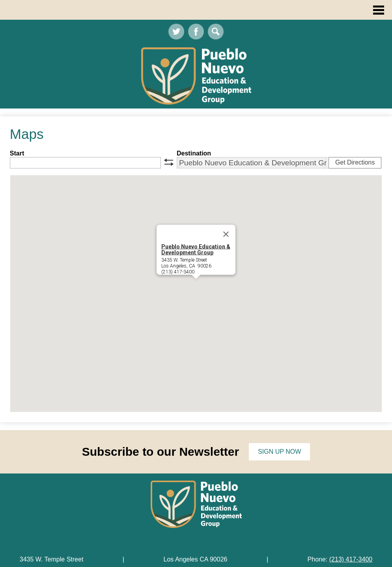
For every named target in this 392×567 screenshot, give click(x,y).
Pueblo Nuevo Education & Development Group (196, 250)
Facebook (196, 34)
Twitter (176, 34)
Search (216, 34)
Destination (194, 153)
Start (17, 153)
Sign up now (279, 452)
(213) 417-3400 (351, 559)
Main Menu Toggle (379, 10)
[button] (196, 286)
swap (169, 162)
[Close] (226, 234)
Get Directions (355, 162)
